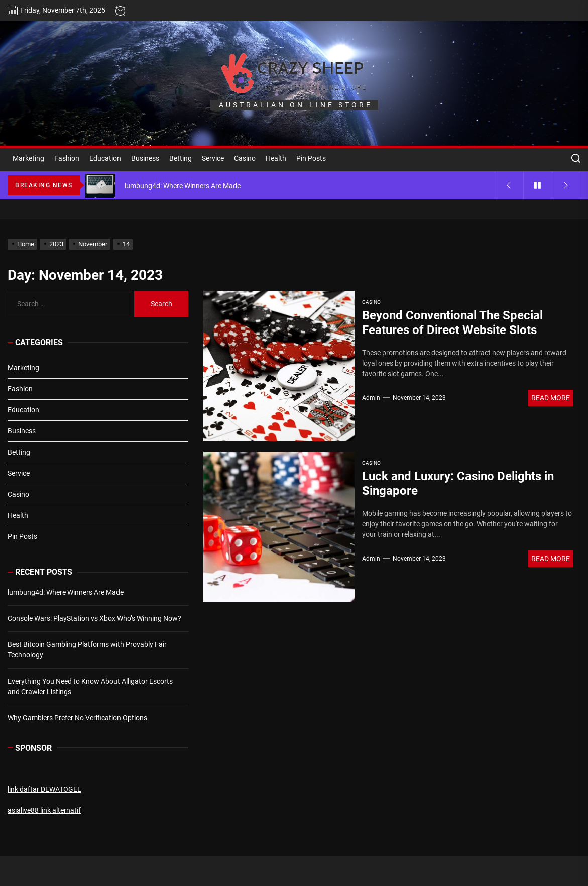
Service (213, 158)
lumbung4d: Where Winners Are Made (66, 592)
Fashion (67, 158)
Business (145, 158)
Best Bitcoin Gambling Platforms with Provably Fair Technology (87, 650)
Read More (551, 398)
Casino (245, 158)
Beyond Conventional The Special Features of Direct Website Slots (452, 323)
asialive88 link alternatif (44, 810)
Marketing (28, 158)
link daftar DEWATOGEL (44, 789)
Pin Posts (311, 158)
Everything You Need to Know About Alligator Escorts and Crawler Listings (90, 686)
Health (276, 158)
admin (371, 398)
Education (105, 158)
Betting (181, 158)
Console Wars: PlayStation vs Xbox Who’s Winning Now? (94, 618)
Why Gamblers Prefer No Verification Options (77, 718)
